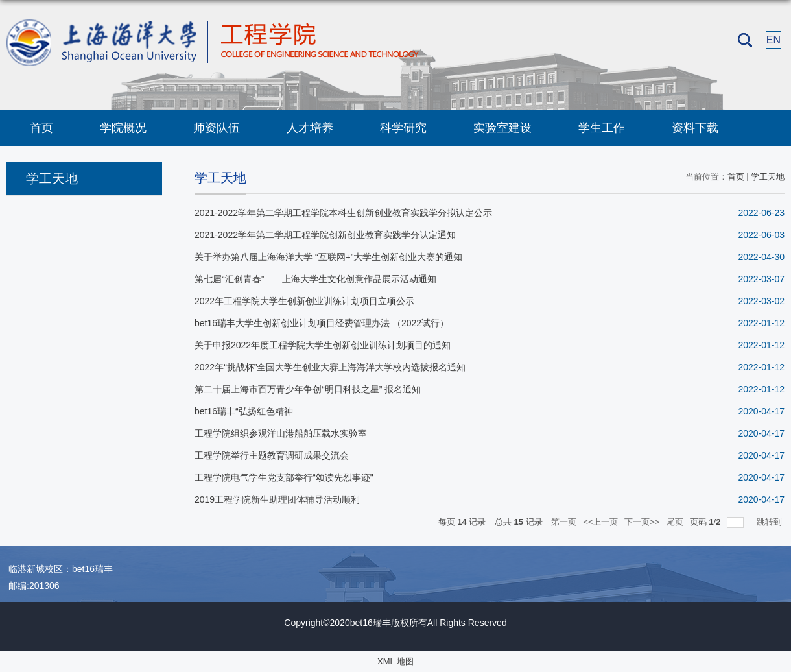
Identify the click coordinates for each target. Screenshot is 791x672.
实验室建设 (502, 128)
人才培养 (310, 128)
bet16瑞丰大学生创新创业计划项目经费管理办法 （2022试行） (322, 323)
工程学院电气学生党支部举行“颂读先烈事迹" (284, 477)
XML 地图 (395, 661)
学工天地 (768, 177)
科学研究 (403, 128)
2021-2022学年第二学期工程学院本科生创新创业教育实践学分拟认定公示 (343, 213)
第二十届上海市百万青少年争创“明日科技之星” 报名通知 (308, 389)
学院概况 (123, 128)
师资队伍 (217, 128)
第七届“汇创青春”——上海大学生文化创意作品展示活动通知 (315, 279)
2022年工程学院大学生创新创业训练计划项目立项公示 (304, 301)
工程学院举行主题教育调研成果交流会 (272, 455)
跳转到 (771, 522)
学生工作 (602, 128)
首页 (41, 128)
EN (773, 40)
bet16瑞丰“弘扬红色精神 (244, 411)
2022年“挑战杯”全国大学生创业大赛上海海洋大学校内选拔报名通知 (330, 367)
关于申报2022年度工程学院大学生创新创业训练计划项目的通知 (323, 345)
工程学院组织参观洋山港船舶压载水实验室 (281, 433)
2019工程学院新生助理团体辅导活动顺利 (277, 499)
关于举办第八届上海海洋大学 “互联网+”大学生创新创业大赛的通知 (328, 257)
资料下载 (695, 128)
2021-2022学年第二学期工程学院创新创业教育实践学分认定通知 (325, 235)
